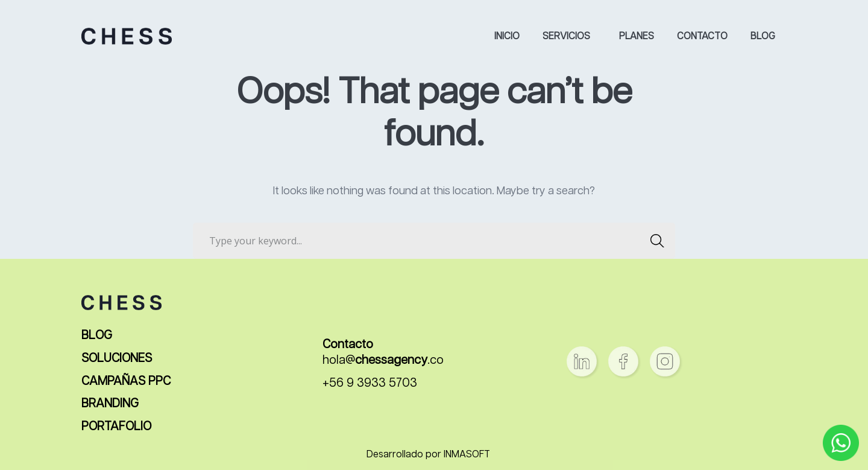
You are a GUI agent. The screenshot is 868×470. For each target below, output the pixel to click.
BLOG (97, 336)
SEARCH (654, 241)
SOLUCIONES (117, 359)
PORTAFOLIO (116, 427)
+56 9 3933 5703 (370, 383)
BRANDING (110, 404)
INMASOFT (467, 455)
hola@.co (383, 360)
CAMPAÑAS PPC (126, 382)
